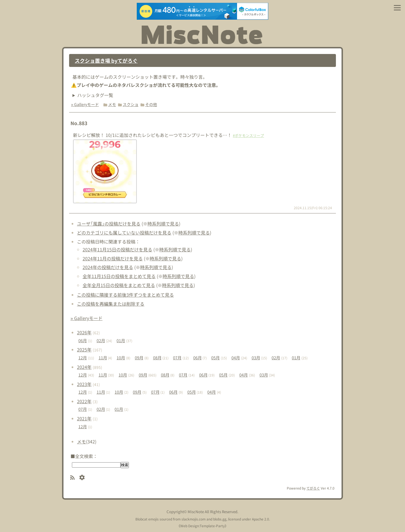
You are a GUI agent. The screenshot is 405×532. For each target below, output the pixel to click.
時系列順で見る (163, 224)
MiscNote (196, 512)
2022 (84, 401)
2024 (84, 367)
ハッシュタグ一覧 (95, 95)
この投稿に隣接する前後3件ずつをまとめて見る (125, 295)
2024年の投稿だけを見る (108, 267)
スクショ (131, 104)
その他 (151, 104)
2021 (84, 418)
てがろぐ (313, 488)
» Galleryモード (85, 104)
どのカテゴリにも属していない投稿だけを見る (124, 233)
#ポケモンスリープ (248, 135)
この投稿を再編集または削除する (111, 304)
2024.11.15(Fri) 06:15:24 (313, 208)
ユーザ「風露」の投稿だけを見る (109, 224)
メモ (112, 104)
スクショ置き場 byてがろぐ (106, 60)
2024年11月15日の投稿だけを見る (117, 249)
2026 (84, 332)
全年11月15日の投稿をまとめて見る (119, 276)
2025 (84, 350)
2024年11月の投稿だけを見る (113, 258)
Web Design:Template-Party (202, 526)
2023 (84, 384)
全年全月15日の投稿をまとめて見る (119, 285)
